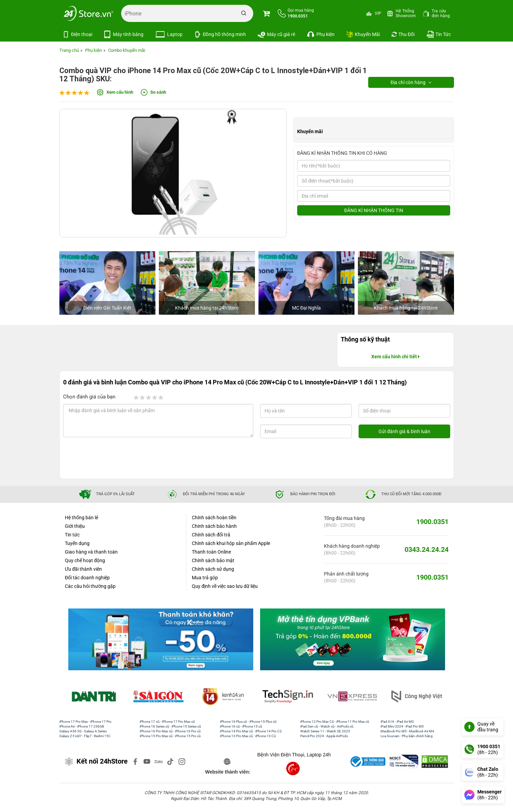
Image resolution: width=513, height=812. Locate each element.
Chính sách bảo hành (214, 526)
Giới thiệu (75, 526)
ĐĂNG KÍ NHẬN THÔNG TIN (374, 210)
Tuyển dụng (77, 543)
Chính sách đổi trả (211, 535)
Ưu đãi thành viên (83, 569)
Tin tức (72, 535)
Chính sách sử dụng (213, 569)
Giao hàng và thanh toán (91, 552)
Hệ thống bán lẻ (81, 518)
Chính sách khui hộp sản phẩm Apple (231, 543)
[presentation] (119, 459)
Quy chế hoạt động (85, 560)
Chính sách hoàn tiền (214, 518)
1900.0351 (432, 522)
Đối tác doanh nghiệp (87, 578)
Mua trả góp (205, 578)
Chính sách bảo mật (213, 560)
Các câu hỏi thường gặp (90, 586)
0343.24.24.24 (427, 549)
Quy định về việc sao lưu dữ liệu (225, 586)
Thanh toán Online (211, 552)
